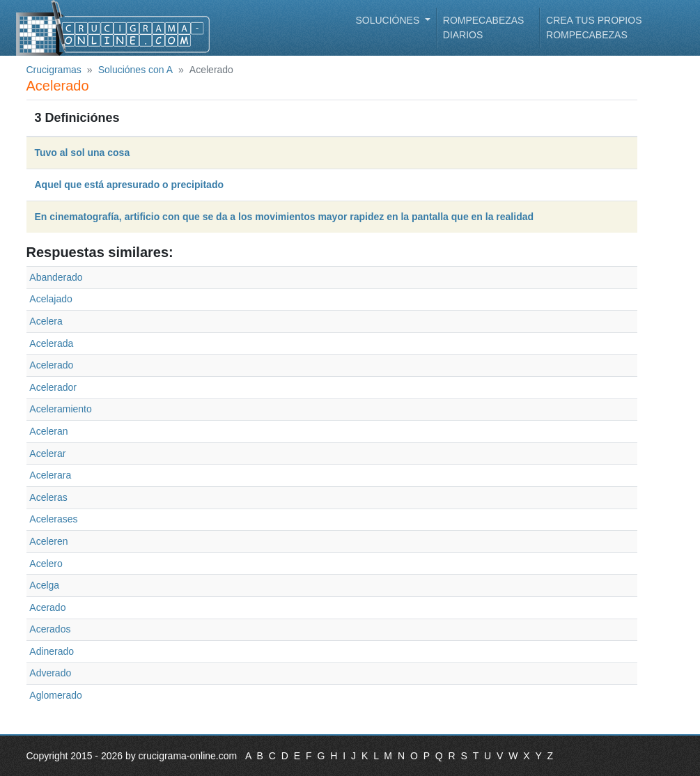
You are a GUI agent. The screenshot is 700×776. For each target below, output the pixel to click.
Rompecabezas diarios (484, 28)
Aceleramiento (61, 409)
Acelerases (53, 519)
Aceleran (48, 431)
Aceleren (48, 541)
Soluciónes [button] (389, 20)
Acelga (44, 585)
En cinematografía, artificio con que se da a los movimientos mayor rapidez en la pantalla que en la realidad (285, 217)
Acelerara (50, 475)
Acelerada (51, 343)
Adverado (50, 673)
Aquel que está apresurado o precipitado (130, 185)
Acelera (46, 321)
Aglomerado (56, 695)
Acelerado (51, 365)
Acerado (47, 607)
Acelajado (51, 299)
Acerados (50, 629)
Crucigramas (54, 70)
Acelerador (53, 387)
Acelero (46, 564)
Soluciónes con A (135, 70)
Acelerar (47, 453)
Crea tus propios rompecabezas (594, 28)
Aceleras (48, 497)
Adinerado (52, 651)
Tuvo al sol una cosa (83, 153)
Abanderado (56, 277)
